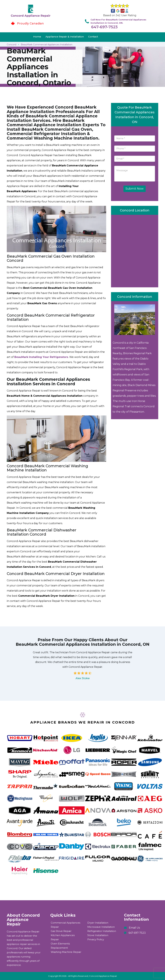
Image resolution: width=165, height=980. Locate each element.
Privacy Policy (96, 939)
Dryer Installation (98, 923)
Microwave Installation (101, 927)
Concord (12, 45)
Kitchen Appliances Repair (63, 937)
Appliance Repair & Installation (65, 37)
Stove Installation (98, 935)
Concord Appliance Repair (103, 976)
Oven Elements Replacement (60, 946)
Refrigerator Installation (102, 931)
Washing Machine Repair (66, 952)
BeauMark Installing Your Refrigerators (41, 357)
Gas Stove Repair (61, 931)
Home (37, 37)
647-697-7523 (104, 27)
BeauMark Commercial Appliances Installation (47, 45)
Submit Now (135, 189)
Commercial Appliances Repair (66, 925)
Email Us (134, 928)
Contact (93, 37)
